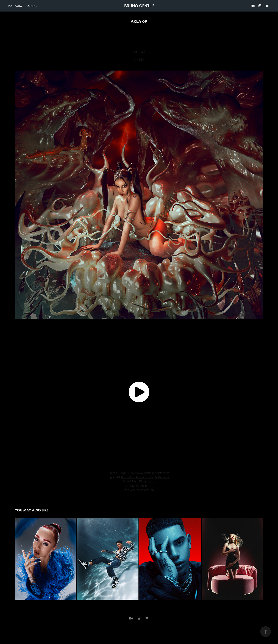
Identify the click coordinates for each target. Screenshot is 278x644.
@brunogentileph (146, 477)
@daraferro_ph (145, 490)
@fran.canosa (147, 481)
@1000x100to (125, 473)
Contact (32, 6)
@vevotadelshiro (144, 473)
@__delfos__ (144, 486)
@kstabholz (162, 473)
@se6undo (164, 477)
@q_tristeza (128, 477)
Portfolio (15, 6)
